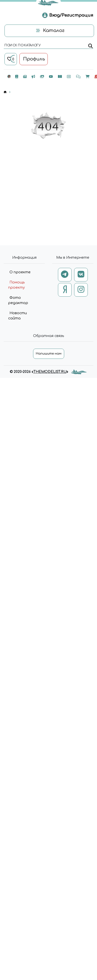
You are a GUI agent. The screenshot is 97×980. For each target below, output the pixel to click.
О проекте (20, 272)
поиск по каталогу (22, 46)
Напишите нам (49, 354)
